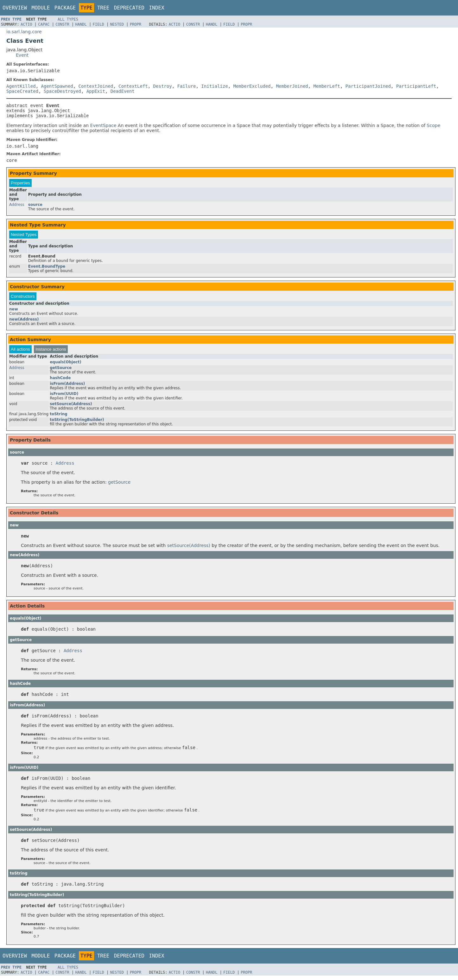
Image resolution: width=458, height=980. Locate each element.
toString (59, 417)
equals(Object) (66, 365)
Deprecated (129, 8)
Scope (433, 128)
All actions (20, 352)
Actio (26, 24)
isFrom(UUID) (64, 397)
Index (156, 8)
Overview (15, 8)
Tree (103, 8)
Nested (117, 24)
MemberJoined (292, 86)
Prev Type (11, 19)
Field (99, 24)
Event (22, 55)
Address (17, 207)
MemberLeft (327, 86)
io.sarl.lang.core (24, 32)
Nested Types (24, 237)
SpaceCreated (22, 91)
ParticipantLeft (416, 86)
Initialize (214, 86)
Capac (44, 24)
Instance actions (51, 352)
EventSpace (103, 128)
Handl (81, 24)
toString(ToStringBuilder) (77, 423)
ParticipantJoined (368, 86)
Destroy (163, 86)
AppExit (96, 91)
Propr (136, 24)
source (35, 207)
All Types (68, 19)
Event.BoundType (47, 269)
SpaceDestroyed (62, 91)
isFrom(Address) (67, 386)
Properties (20, 186)
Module (41, 8)
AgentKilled (21, 86)
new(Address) (24, 322)
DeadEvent (123, 91)
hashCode (60, 381)
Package (65, 8)
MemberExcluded (252, 86)
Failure (186, 86)
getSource (61, 371)
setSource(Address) (71, 407)
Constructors (23, 299)
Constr (62, 24)
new (14, 312)
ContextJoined (96, 86)
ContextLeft (133, 86)
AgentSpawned (57, 86)
